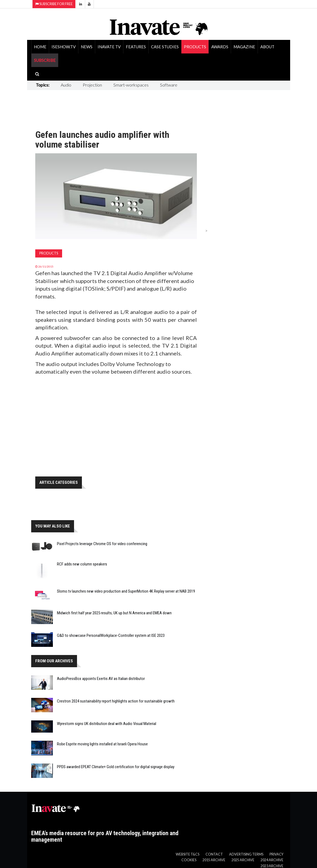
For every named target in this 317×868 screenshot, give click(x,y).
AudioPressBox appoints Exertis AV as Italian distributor (101, 679)
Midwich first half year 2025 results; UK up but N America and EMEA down (114, 613)
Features (136, 47)
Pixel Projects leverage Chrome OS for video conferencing (102, 544)
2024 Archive (272, 860)
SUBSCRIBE (45, 60)
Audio (66, 85)
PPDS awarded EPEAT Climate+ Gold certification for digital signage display (116, 767)
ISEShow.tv (64, 47)
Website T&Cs (188, 854)
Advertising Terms (246, 854)
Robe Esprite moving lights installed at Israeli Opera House (102, 744)
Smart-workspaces (131, 85)
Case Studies (165, 47)
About (267, 47)
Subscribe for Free (54, 4)
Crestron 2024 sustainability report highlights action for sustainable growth (116, 701)
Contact (214, 854)
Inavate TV (109, 47)
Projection (92, 85)
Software (169, 85)
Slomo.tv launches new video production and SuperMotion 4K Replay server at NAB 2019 (126, 591)
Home (40, 47)
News (87, 47)
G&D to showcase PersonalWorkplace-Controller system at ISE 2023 (111, 635)
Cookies (189, 860)
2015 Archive (214, 860)
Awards (220, 47)
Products (195, 47)
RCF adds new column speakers (82, 564)
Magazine (244, 47)
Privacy (276, 854)
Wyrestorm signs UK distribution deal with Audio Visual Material (107, 724)
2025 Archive (243, 860)
